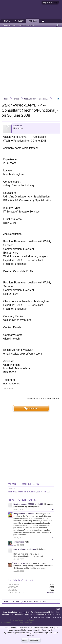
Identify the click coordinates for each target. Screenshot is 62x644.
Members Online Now (23, 484)
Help (58, 609)
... (38, 25)
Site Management (27, 25)
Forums (33, 21)
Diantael (11, 489)
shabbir (40, 504)
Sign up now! (31, 408)
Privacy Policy (54, 618)
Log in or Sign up (50, 3)
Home (7, 21)
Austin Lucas (19, 563)
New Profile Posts (22, 500)
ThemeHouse (38, 622)
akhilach (18, 126)
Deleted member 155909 (24, 504)
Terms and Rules (36, 618)
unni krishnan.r (20, 549)
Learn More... (35, 640)
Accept (25, 640)
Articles (19, 21)
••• (53, 509)
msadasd (51, 593)
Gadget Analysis (10, 25)
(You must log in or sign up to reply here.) (44, 398)
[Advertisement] (31, 62)
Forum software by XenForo (22, 620)
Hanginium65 (19, 514)
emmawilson (19, 542)
